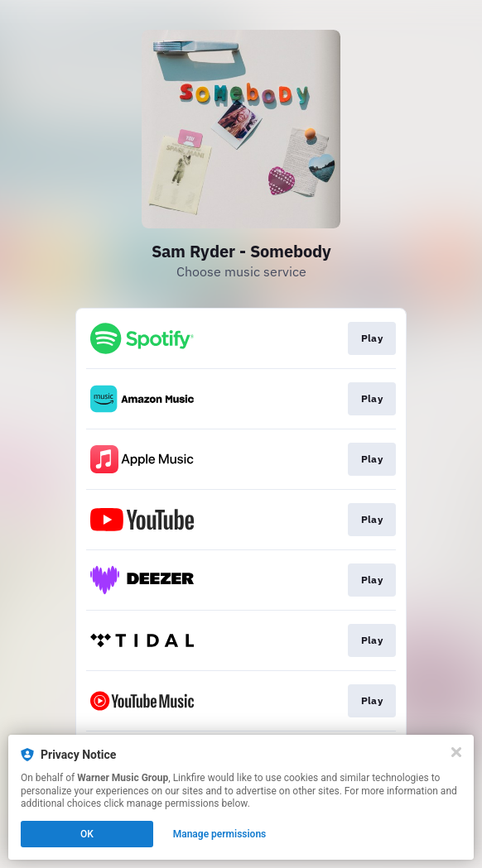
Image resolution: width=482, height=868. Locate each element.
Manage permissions (220, 834)
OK (87, 834)
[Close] (456, 752)
